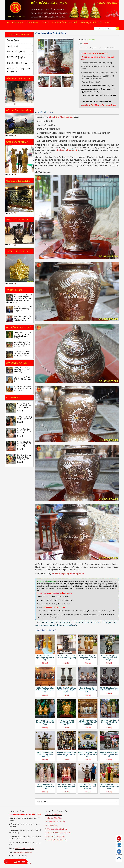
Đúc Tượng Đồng (52, 825)
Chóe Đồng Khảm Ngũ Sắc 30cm (51, 625)
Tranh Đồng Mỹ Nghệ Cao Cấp (56, 840)
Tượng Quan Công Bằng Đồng (56, 829)
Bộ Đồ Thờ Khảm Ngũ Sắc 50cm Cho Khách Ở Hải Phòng (88, 722)
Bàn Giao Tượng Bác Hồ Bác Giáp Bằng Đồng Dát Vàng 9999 (23, 309)
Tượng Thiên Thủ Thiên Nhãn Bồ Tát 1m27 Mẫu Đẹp (23, 379)
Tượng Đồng (13, 40)
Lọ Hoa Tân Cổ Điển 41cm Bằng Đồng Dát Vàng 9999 (66, 722)
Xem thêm (9, 104)
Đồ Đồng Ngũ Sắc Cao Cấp (55, 822)
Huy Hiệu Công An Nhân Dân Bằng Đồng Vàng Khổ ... (24, 457)
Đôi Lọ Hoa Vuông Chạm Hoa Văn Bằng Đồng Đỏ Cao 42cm (66, 690)
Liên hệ (85, 44)
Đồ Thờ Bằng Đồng (16, 52)
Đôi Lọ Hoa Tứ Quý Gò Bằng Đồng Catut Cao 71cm (88, 658)
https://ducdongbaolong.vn (25, 849)
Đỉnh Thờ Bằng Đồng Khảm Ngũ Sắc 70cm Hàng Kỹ (109, 658)
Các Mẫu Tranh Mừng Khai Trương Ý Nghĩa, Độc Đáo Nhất (22, 344)
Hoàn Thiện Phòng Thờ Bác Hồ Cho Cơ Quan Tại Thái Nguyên (22, 318)
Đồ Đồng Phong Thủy (17, 63)
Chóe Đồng (82, 623)
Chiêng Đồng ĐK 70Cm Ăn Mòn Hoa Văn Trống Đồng (24, 406)
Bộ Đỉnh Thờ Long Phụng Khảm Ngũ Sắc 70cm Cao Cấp (88, 754)
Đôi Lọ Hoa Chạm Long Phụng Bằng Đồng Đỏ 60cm (66, 787)
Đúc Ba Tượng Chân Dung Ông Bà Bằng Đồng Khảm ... (88, 690)
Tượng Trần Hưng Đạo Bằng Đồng (58, 833)
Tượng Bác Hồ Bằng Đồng (55, 836)
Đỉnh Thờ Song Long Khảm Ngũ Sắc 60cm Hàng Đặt (45, 754)
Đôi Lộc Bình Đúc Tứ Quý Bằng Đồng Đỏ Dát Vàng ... (45, 658)
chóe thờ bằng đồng (70, 625)
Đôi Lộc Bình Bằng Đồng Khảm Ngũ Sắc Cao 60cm (109, 689)
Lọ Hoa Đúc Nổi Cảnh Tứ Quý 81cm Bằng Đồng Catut (109, 722)
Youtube (119, 839)
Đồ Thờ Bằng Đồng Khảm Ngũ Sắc (68, 574)
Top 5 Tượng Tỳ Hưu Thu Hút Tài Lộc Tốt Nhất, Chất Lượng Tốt (22, 354)
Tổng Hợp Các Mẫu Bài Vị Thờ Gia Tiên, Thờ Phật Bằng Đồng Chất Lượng (23, 335)
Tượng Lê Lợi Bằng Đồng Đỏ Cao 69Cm (25, 418)
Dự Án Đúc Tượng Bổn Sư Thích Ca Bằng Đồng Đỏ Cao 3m (23, 389)
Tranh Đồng (12, 46)
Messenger (119, 852)
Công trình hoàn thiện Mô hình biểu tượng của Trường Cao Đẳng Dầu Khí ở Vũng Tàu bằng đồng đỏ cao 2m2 (19, 299)
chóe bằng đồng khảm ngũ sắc (66, 623)
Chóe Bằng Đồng (48, 623)
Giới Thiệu (18, 23)
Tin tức (45, 23)
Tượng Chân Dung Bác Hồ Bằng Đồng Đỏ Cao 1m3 (24, 431)
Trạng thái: (83, 39)
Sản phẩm (32, 23)
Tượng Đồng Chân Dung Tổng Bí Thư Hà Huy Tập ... (24, 444)
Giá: (80, 44)
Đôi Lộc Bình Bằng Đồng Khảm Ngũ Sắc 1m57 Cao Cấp (66, 754)
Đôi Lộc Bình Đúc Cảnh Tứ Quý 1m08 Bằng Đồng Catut (109, 787)
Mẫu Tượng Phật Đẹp (91, 23)
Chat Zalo (119, 846)
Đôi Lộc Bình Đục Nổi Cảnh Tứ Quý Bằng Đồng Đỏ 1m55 (45, 787)
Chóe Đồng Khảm (93, 623)
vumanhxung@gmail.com (23, 852)
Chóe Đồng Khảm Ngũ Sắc (61, 117)
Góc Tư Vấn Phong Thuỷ (65, 23)
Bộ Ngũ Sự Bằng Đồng (54, 814)
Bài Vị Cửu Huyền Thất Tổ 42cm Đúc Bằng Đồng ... (66, 658)
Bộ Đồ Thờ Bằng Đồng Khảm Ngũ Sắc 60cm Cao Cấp (45, 690)
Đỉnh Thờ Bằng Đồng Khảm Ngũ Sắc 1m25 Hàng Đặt (88, 787)
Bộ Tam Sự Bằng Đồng (54, 818)
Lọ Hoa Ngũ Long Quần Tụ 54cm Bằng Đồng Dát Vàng (45, 722)
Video (108, 23)
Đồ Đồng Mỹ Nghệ (16, 57)
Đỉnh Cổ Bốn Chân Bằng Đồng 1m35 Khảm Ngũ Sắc (109, 754)
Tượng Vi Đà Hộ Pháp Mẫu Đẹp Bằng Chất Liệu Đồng (22, 370)
